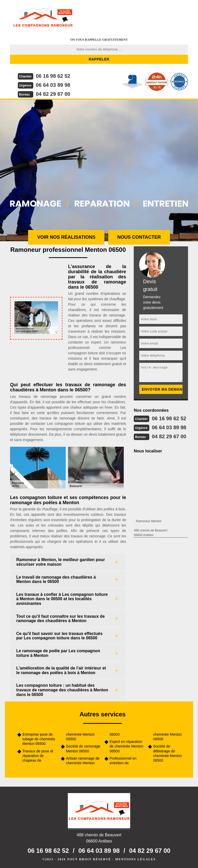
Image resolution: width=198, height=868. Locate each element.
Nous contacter (139, 237)
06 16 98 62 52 (53, 76)
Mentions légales (135, 859)
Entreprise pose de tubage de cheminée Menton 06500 (39, 739)
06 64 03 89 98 (53, 85)
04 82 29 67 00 (53, 94)
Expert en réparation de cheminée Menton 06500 (126, 746)
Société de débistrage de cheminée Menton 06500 (167, 753)
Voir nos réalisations (66, 237)
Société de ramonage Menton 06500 (83, 749)
